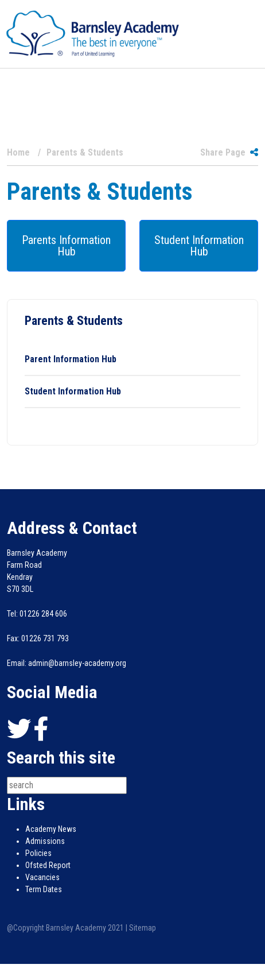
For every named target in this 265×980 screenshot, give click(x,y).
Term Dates (44, 889)
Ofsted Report (48, 865)
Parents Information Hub (66, 246)
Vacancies (42, 877)
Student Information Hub (199, 246)
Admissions (45, 841)
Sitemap (143, 928)
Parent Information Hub (71, 359)
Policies (38, 853)
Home (18, 153)
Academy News (51, 829)
